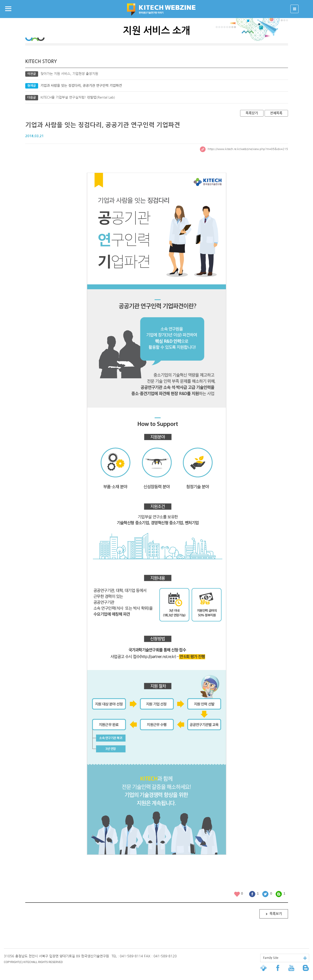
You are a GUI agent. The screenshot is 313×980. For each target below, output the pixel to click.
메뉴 (8, 9)
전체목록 (276, 113)
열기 (294, 9)
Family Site (271, 958)
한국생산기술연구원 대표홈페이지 (268, 968)
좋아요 (237, 894)
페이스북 (252, 894)
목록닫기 (252, 113)
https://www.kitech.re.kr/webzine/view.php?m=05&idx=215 (244, 149)
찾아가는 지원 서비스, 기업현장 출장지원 (69, 74)
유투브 (293, 968)
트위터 (265, 894)
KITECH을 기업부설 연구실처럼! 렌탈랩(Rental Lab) (78, 97)
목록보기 (276, 914)
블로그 (279, 894)
